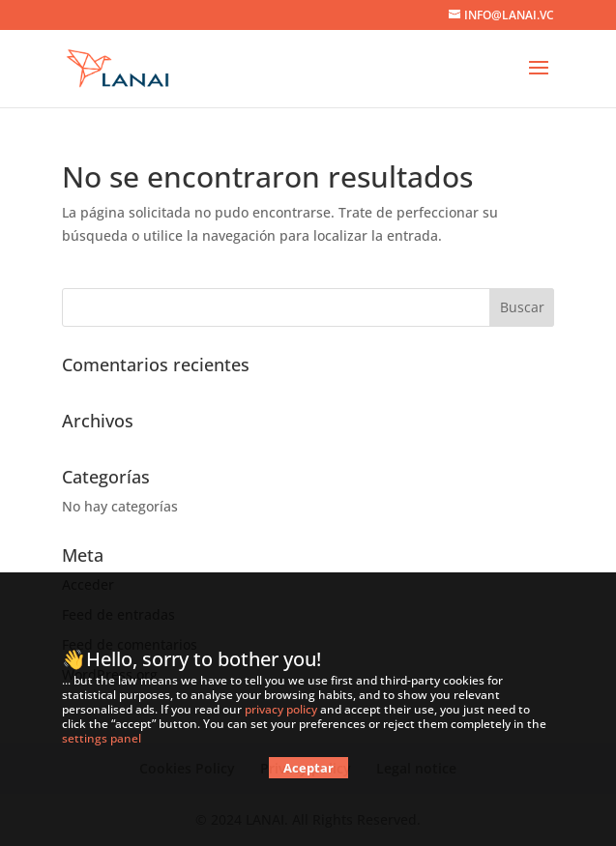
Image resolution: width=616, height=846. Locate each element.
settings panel (102, 738)
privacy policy (281, 709)
